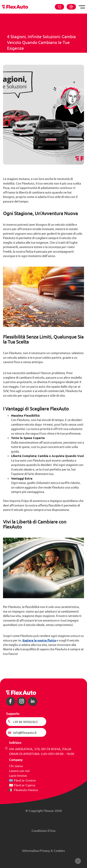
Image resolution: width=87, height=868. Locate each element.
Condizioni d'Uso (43, 830)
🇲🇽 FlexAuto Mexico (24, 790)
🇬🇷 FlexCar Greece (22, 780)
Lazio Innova (18, 775)
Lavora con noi (19, 771)
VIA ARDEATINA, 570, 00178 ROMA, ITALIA (40, 749)
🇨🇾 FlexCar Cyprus (22, 785)
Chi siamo (16, 766)
